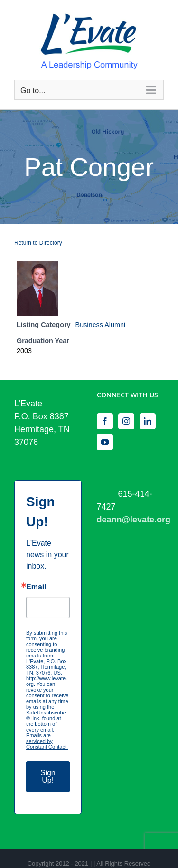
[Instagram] (126, 421)
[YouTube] (105, 442)
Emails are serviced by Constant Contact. (47, 741)
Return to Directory (38, 243)
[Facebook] (105, 421)
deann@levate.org (134, 520)
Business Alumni (101, 325)
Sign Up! (48, 776)
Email (36, 587)
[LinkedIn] (148, 421)
